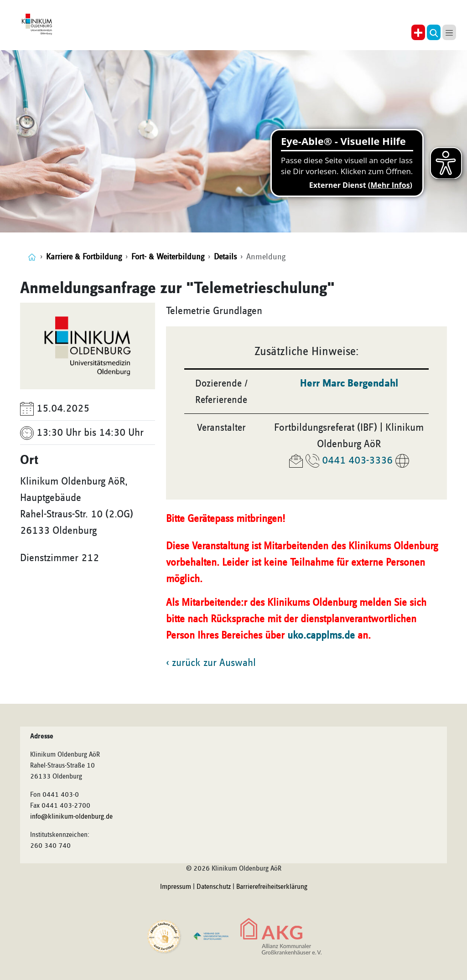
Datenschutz (214, 887)
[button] (434, 32)
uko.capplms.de (321, 635)
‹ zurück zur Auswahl (211, 663)
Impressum (176, 887)
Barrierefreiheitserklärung (272, 887)
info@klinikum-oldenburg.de (71, 817)
